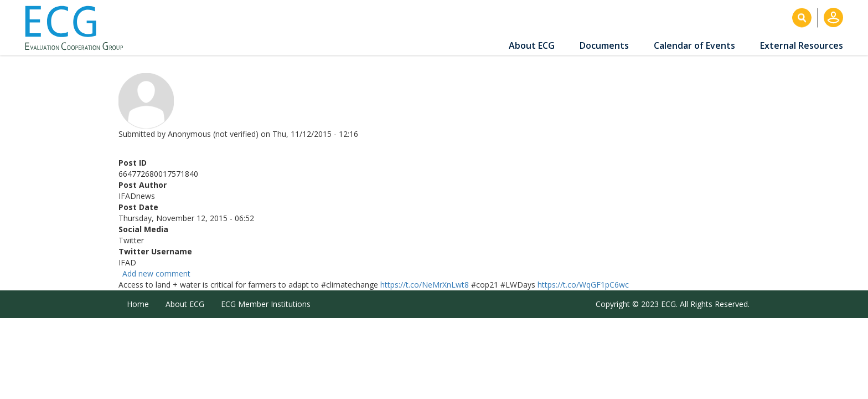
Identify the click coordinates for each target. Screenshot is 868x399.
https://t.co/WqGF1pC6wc (583, 285)
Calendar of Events (694, 45)
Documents (604, 45)
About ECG (532, 45)
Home (138, 304)
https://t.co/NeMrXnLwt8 (425, 285)
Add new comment (156, 273)
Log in (833, 17)
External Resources (802, 45)
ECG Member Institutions (266, 304)
